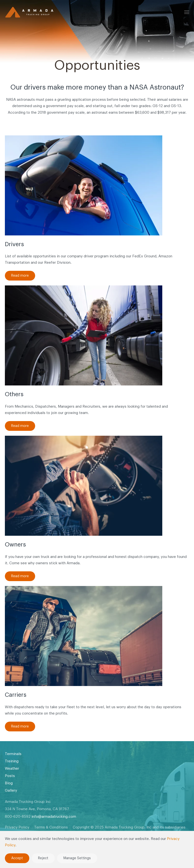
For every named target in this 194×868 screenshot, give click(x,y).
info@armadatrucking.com (54, 817)
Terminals (13, 754)
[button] (187, 12)
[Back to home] (29, 12)
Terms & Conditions (51, 827)
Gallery (11, 791)
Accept (17, 858)
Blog (9, 783)
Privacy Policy (17, 827)
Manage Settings (77, 858)
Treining (12, 761)
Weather (12, 769)
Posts (10, 776)
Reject (43, 858)
